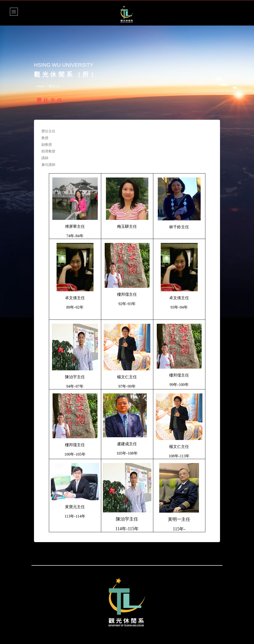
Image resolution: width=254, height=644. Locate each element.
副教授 (47, 145)
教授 (45, 138)
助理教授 (48, 151)
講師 (45, 158)
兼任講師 (48, 165)
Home (40, 86)
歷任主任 (48, 131)
